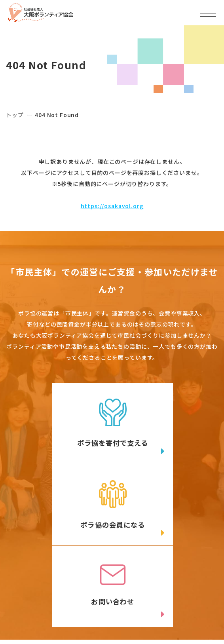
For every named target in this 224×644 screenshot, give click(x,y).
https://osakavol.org (112, 206)
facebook (172, 602)
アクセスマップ (166, 572)
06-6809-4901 (44, 585)
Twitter (63, 602)
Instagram (64, 619)
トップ (15, 115)
